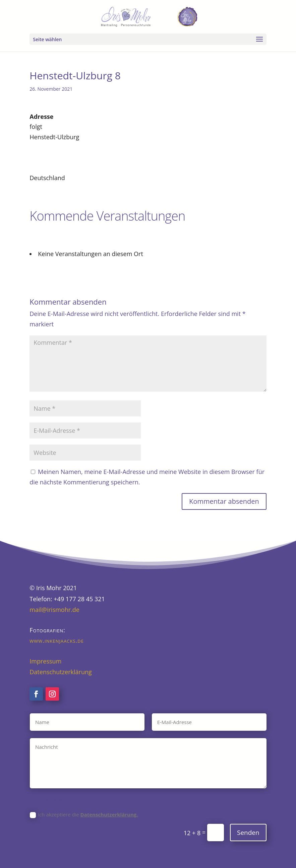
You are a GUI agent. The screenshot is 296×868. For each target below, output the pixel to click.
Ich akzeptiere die (84, 815)
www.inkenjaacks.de (57, 640)
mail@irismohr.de (54, 610)
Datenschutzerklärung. (109, 814)
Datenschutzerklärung (61, 672)
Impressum (45, 661)
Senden (248, 833)
